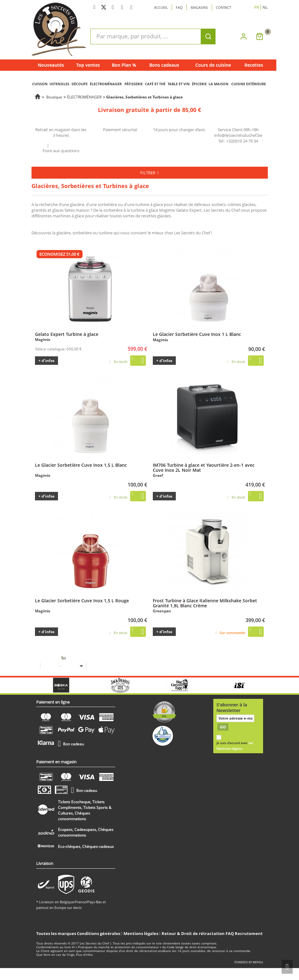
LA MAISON (218, 84)
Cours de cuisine (213, 65)
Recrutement (249, 933)
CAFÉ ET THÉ (155, 84)
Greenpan (162, 611)
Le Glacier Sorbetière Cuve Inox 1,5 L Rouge (82, 600)
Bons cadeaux (164, 65)
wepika (258, 962)
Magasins (199, 7)
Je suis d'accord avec (235, 746)
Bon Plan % (124, 65)
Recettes (254, 65)
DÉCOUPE (80, 84)
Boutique (54, 97)
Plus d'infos (84, 955)
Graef (158, 475)
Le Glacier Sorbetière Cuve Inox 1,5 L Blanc (81, 465)
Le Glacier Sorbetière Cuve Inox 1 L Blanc (197, 334)
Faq (179, 7)
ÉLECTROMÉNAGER (106, 84)
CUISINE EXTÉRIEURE (249, 84)
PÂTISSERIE (134, 84)
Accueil (161, 7)
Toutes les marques (56, 933)
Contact (224, 7)
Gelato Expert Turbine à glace (67, 334)
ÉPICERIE (199, 84)
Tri (63, 658)
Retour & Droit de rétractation (193, 933)
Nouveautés (51, 65)
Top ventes (88, 65)
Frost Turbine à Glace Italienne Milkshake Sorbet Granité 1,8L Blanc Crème (205, 603)
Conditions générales (99, 933)
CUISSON (40, 84)
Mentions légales (141, 933)
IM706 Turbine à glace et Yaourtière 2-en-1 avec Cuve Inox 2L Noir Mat (204, 467)
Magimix (43, 340)
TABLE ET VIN (179, 84)
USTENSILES (59, 84)
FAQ (230, 933)
